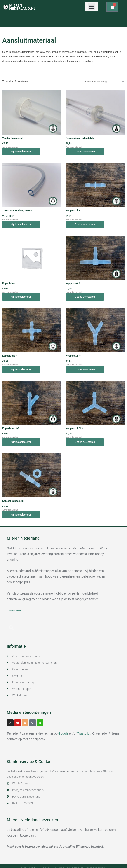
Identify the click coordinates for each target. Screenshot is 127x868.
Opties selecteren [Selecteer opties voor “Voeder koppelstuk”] (21, 152)
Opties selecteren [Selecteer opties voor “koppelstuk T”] (85, 297)
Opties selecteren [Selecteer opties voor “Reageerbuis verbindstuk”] (85, 152)
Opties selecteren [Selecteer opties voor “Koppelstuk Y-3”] (85, 442)
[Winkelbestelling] (104, 82)
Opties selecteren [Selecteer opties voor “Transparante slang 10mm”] (21, 224)
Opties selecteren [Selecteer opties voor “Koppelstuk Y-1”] (85, 370)
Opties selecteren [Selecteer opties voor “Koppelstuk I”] (85, 224)
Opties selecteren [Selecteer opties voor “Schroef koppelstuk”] (21, 515)
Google (63, 733)
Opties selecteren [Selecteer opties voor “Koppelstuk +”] (21, 370)
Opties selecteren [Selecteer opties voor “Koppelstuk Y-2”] (21, 442)
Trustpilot (84, 733)
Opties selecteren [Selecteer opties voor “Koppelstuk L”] (21, 297)
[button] (92, 7)
